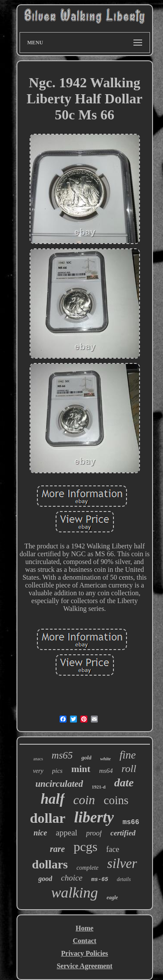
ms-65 (100, 879)
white (105, 759)
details (124, 879)
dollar (48, 818)
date (124, 783)
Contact (84, 941)
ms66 (131, 822)
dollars (50, 864)
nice (40, 833)
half (53, 799)
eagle (112, 898)
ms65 (62, 755)
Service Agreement (84, 966)
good (45, 879)
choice (72, 878)
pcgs (85, 846)
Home (85, 928)
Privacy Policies (85, 953)
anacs (38, 759)
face (113, 849)
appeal (67, 833)
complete (88, 868)
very (38, 771)
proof (94, 833)
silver (122, 863)
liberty (94, 817)
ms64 (106, 771)
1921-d (99, 787)
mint (81, 769)
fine (128, 755)
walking (75, 893)
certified (123, 833)
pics (57, 771)
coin (84, 800)
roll (129, 769)
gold (86, 757)
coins (116, 800)
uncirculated (59, 784)
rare (57, 849)
